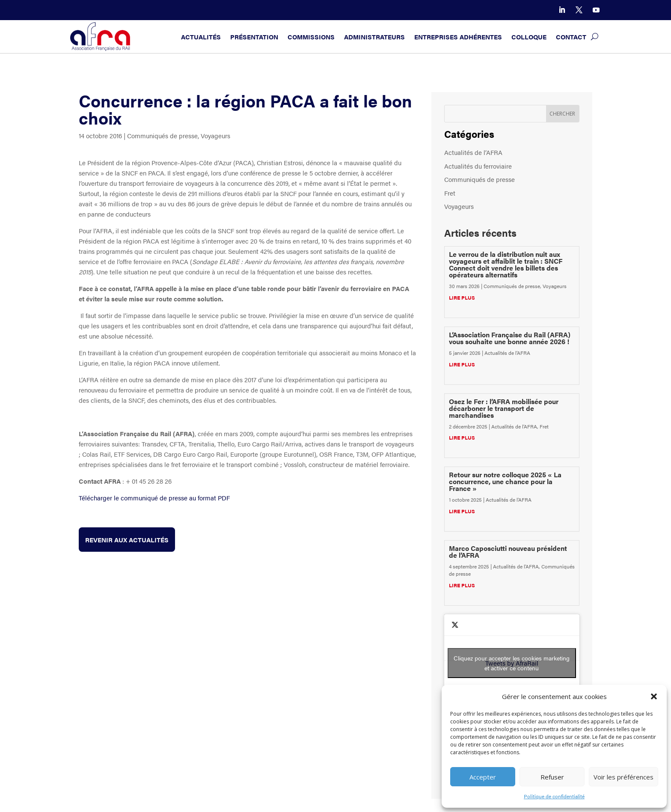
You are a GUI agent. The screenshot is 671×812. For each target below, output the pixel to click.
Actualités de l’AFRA (473, 152)
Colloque (529, 37)
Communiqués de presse (162, 135)
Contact (571, 37)
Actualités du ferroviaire (478, 166)
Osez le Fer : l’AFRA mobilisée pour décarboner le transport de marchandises (504, 408)
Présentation (254, 37)
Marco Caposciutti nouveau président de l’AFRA (508, 552)
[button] (654, 696)
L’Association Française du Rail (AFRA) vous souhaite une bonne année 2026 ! (510, 338)
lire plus (462, 297)
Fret (450, 193)
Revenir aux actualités (127, 540)
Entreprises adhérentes (458, 37)
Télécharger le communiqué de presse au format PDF (154, 498)
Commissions (311, 37)
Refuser (552, 777)
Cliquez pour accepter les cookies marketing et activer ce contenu (512, 663)
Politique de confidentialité (554, 796)
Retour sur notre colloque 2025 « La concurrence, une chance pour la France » (505, 481)
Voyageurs (215, 135)
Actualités (201, 37)
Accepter (483, 777)
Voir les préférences (623, 777)
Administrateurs (374, 37)
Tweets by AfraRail (512, 663)
